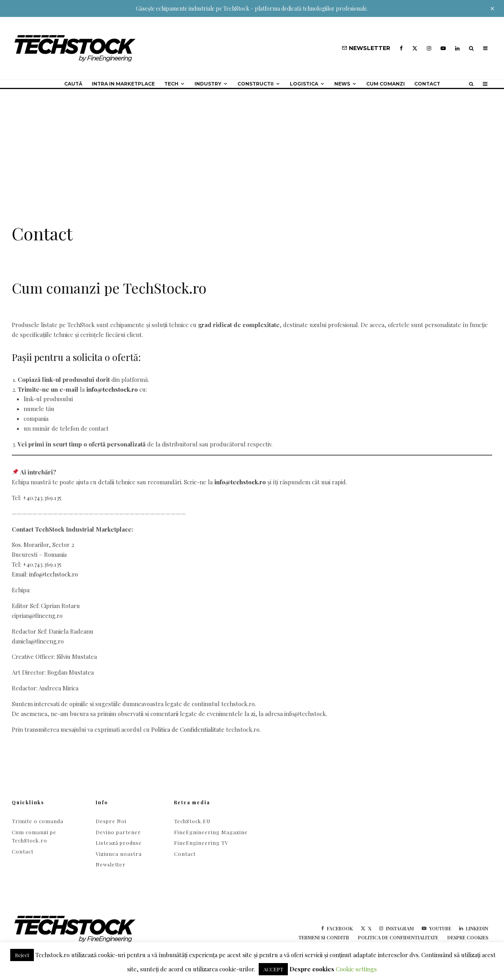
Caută (73, 84)
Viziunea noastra (119, 854)
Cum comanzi (385, 84)
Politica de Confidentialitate (188, 729)
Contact (427, 84)
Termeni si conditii (324, 937)
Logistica (304, 84)
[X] (415, 48)
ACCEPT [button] (273, 969)
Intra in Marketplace (123, 84)
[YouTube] (443, 48)
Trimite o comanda (38, 821)
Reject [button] (22, 955)
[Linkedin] (457, 48)
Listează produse (119, 843)
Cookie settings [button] (356, 969)
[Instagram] (429, 48)
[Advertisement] (252, 148)
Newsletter (111, 864)
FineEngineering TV (201, 843)
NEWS (342, 84)
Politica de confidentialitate (398, 937)
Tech (171, 84)
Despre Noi (111, 821)
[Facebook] (401, 48)
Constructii (256, 84)
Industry (208, 84)
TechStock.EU (192, 821)
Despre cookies (468, 937)
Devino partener (118, 832)
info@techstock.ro (112, 389)
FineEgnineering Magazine (211, 832)
